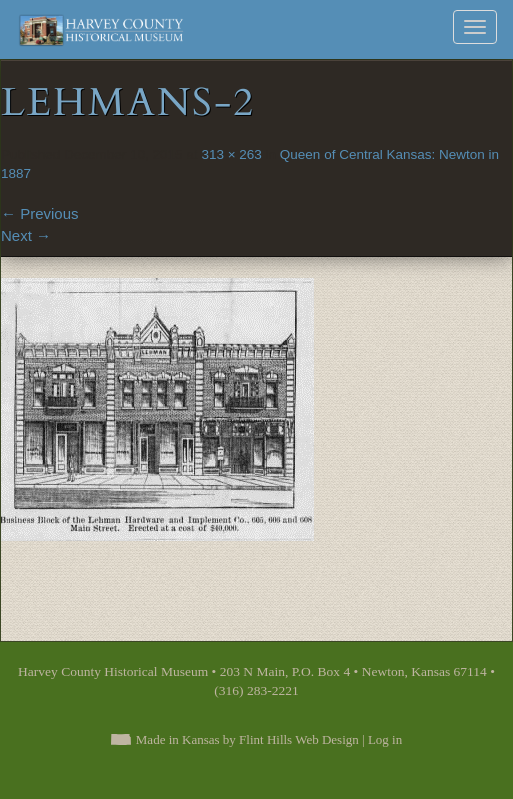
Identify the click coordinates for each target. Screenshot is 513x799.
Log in (385, 739)
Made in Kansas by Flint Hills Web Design (247, 739)
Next (26, 235)
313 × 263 (231, 154)
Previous (40, 213)
